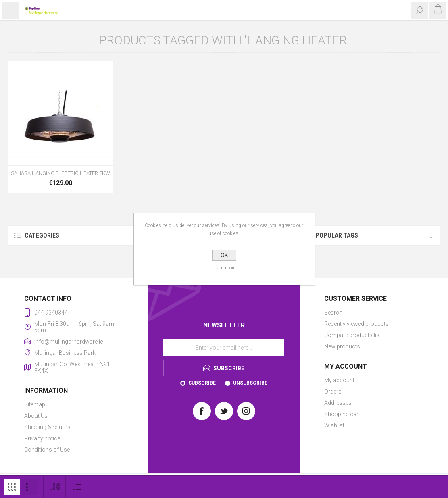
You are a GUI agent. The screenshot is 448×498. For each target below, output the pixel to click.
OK (224, 255)
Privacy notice (42, 438)
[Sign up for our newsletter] (224, 348)
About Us (36, 416)
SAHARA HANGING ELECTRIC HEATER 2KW (60, 173)
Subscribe (202, 383)
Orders (333, 392)
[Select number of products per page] (55, 487)
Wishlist (334, 425)
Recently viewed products (356, 324)
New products (342, 346)
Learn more (224, 268)
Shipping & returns (47, 427)
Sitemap (35, 404)
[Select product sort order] (77, 487)
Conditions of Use (47, 450)
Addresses (338, 403)
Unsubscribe (250, 383)
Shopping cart (342, 414)
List (30, 487)
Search (333, 313)
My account (339, 380)
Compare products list (353, 335)
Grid (12, 487)
